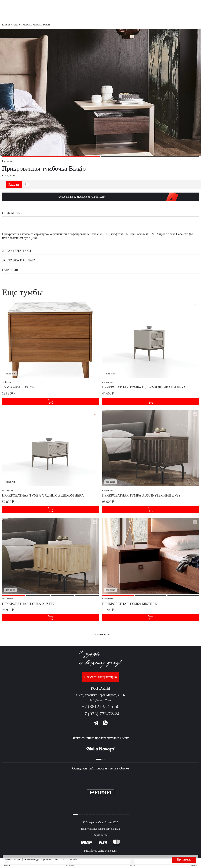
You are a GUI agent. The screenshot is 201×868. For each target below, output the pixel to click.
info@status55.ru (100, 698)
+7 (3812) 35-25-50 (100, 705)
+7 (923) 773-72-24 (100, 712)
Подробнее (73, 860)
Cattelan (7, 161)
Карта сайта (100, 835)
